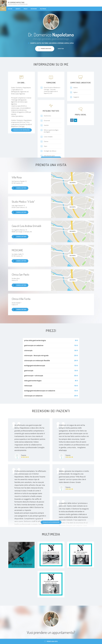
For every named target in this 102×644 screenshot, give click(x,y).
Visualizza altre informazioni (21, 130)
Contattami (61, 49)
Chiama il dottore (20, 188)
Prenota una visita (51, 641)
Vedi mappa (72, 183)
